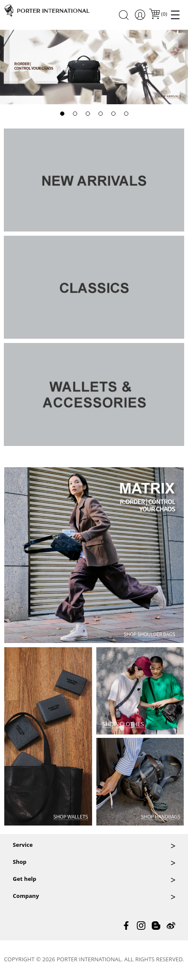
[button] (62, 114)
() (164, 15)
